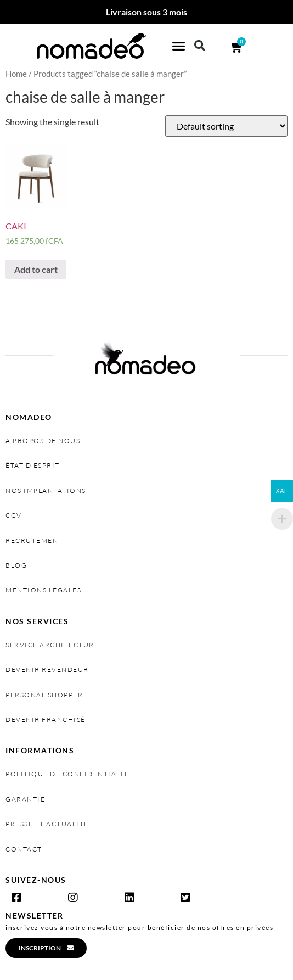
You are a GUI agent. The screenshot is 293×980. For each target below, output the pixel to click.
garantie (25, 799)
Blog (16, 565)
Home (16, 74)
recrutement (34, 541)
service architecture (52, 645)
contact (24, 849)
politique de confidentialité (69, 774)
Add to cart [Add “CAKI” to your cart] (36, 269)
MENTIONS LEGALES (43, 590)
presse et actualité (47, 824)
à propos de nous (43, 441)
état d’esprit (33, 465)
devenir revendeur (47, 670)
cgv (14, 515)
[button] (179, 46)
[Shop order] (226, 126)
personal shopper (44, 695)
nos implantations (46, 491)
